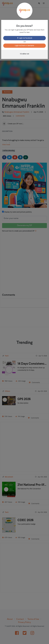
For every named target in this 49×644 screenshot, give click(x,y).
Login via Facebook (24, 38)
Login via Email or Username (24, 46)
